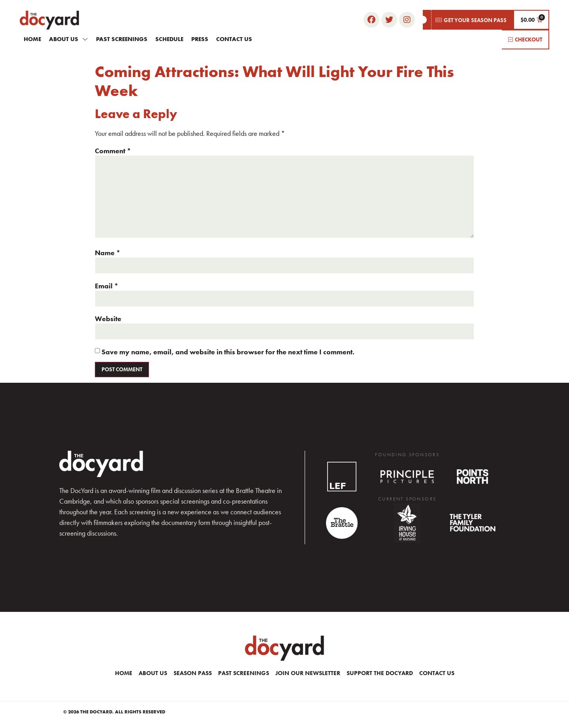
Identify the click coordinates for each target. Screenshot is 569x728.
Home (32, 39)
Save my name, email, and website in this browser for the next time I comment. (228, 352)
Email (107, 286)
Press (200, 39)
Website (108, 319)
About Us (69, 39)
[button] (468, 20)
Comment (113, 151)
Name (108, 253)
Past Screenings (122, 39)
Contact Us (234, 39)
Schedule (169, 39)
